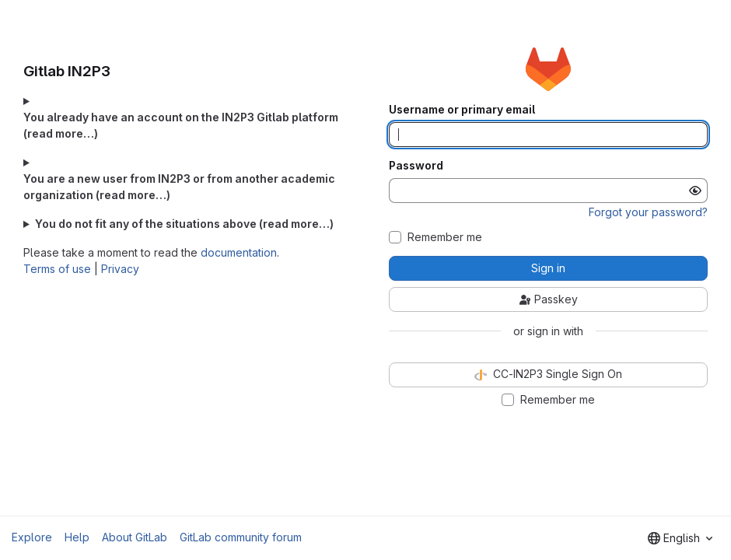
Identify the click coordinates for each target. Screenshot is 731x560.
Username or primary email (462, 110)
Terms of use (57, 269)
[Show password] (695, 191)
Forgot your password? (648, 212)
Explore (32, 537)
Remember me (445, 237)
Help (77, 537)
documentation (239, 252)
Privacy (120, 269)
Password (416, 166)
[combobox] (680, 538)
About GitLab (135, 537)
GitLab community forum (241, 537)
